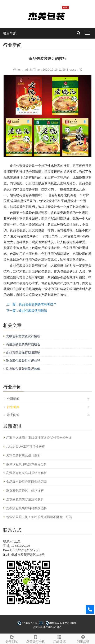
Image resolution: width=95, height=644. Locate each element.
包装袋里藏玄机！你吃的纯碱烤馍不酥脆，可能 (39, 517)
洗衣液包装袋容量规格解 (23, 369)
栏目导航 (10, 33)
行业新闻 (13, 407)
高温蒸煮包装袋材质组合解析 (26, 473)
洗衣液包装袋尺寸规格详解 (25, 490)
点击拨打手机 (36, 638)
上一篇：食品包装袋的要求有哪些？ (31, 304)
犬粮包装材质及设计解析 (23, 336)
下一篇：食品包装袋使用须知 (27, 310)
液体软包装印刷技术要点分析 (26, 464)
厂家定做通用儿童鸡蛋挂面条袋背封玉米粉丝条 (39, 438)
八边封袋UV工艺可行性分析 (26, 446)
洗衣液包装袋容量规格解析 (25, 499)
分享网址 (12, 638)
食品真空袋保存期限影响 (23, 352)
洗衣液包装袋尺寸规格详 (23, 361)
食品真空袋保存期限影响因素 (26, 482)
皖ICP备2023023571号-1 (47, 627)
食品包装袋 (18, 166)
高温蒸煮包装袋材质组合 (23, 344)
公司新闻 (13, 399)
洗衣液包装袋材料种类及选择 (26, 508)
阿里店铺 (83, 638)
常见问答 (13, 415)
